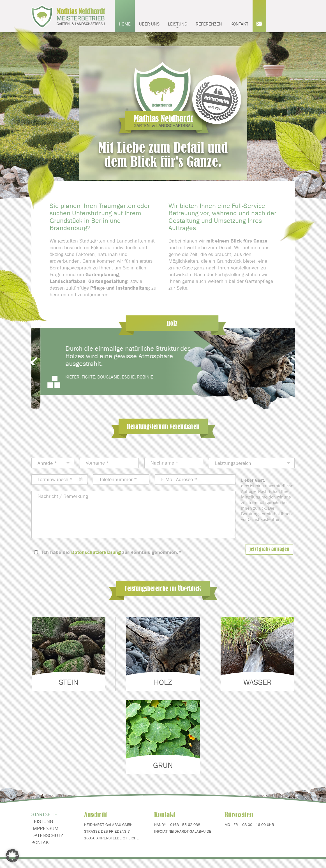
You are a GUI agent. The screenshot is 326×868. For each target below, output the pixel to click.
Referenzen (209, 24)
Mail (259, 16)
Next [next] (285, 362)
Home (125, 24)
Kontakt (239, 24)
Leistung (178, 25)
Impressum (45, 839)
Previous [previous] (41, 362)
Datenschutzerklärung (96, 552)
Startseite (44, 825)
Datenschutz (47, 846)
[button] (12, 856)
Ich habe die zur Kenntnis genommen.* (112, 552)
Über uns (149, 24)
